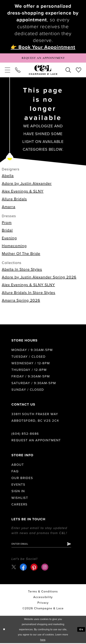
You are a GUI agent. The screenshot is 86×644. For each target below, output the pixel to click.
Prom (7, 223)
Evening (9, 239)
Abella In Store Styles (22, 270)
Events (18, 485)
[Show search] (68, 70)
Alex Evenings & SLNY (23, 192)
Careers (19, 505)
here (43, 641)
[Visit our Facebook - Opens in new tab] (24, 568)
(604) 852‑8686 (25, 434)
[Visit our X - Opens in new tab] (14, 568)
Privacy (43, 604)
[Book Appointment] (43, 58)
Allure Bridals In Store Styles (29, 293)
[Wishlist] (79, 70)
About (18, 465)
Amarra (9, 207)
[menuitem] (7, 70)
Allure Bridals (14, 200)
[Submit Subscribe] (72, 545)
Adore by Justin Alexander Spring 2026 (39, 278)
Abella (8, 176)
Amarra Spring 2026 (21, 301)
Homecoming (14, 246)
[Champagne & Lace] (43, 70)
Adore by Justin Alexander (27, 184)
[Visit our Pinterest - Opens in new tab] (34, 568)
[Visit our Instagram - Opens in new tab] (45, 568)
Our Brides (22, 479)
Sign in (18, 492)
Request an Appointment (36, 441)
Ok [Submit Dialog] (81, 630)
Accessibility (43, 598)
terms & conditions (43, 592)
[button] (7, 70)
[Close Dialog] (4, 630)
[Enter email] (43, 545)
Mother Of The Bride (21, 254)
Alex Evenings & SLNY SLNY (28, 285)
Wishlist (20, 498)
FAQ (15, 472)
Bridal (7, 231)
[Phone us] (18, 70)
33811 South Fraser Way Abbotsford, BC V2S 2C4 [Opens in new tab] (35, 418)
